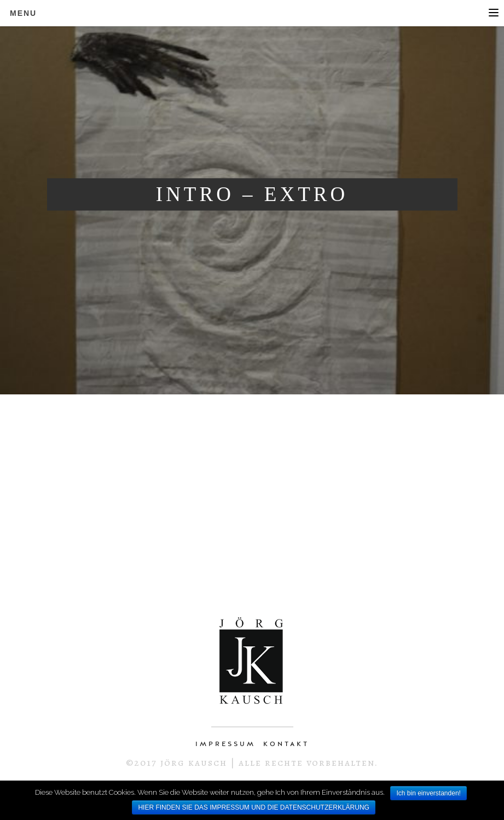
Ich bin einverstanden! (428, 793)
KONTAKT (286, 744)
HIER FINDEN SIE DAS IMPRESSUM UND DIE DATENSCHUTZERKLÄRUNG (254, 807)
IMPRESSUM (225, 744)
